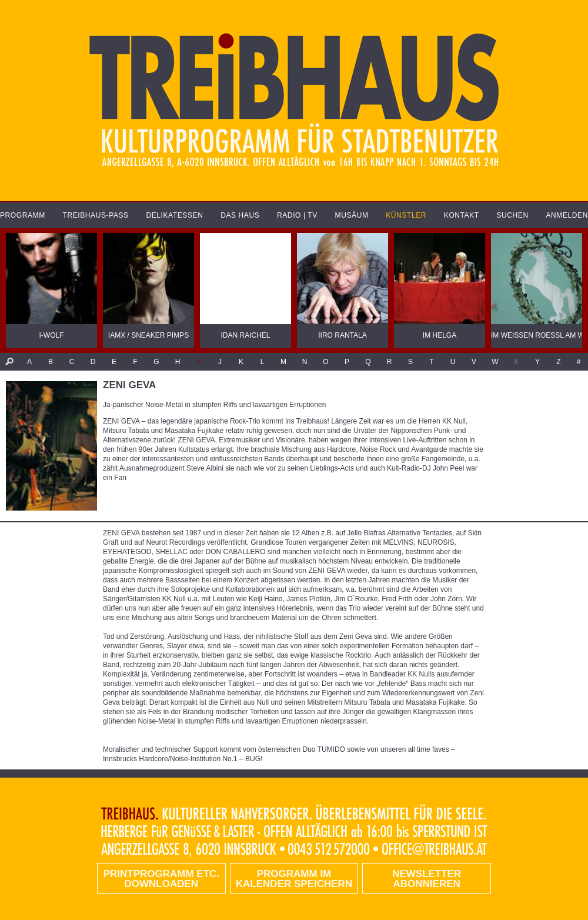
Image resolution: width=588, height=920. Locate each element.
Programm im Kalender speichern (294, 879)
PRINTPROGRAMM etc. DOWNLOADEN (161, 879)
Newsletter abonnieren (427, 879)
